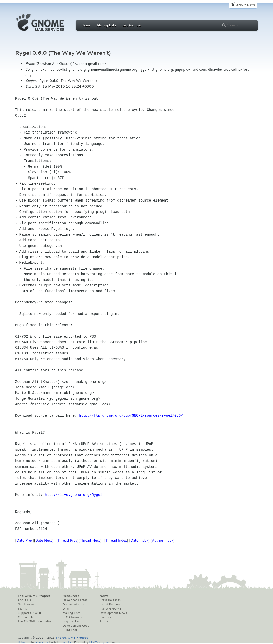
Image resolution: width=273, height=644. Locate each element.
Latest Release (110, 604)
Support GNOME (30, 613)
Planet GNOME (110, 609)
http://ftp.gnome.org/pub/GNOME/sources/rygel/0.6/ (131, 416)
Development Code (76, 626)
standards (41, 642)
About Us (24, 600)
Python (106, 642)
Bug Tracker (71, 621)
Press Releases (110, 600)
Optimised (24, 642)
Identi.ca (105, 617)
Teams (22, 609)
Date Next (43, 540)
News (104, 596)
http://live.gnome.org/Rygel (74, 495)
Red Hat (67, 642)
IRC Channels (72, 617)
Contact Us (26, 617)
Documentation (73, 604)
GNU (119, 642)
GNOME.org (245, 4)
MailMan (95, 642)
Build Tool (70, 630)
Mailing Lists (106, 25)
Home (86, 25)
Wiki (66, 609)
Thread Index (116, 540)
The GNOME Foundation (35, 621)
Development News (113, 613)
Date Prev (25, 540)
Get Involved (27, 604)
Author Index (163, 540)
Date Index (139, 540)
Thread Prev (67, 540)
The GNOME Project (34, 596)
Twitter (104, 621)
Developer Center (75, 600)
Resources (71, 596)
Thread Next (90, 540)
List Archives (132, 25)
